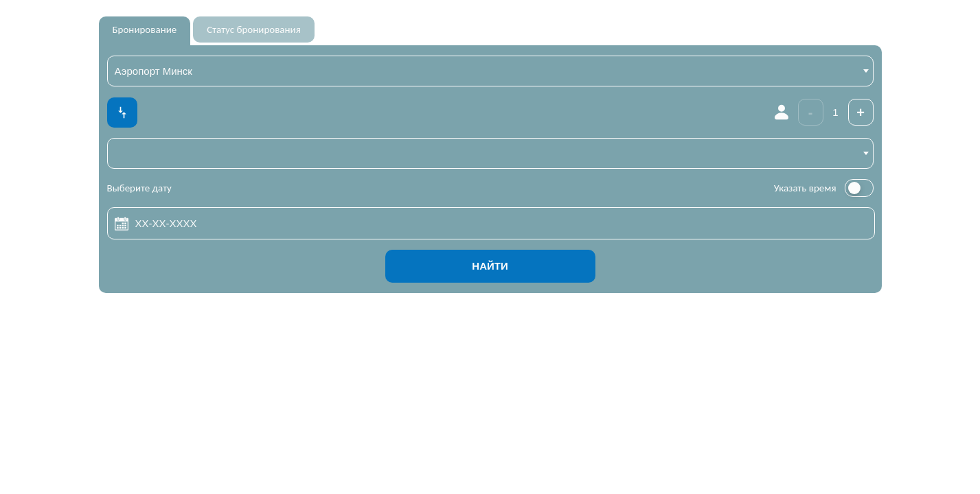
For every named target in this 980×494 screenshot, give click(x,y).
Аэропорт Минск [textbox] (153, 71)
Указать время (805, 188)
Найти (490, 266)
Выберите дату (139, 188)
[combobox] (490, 71)
